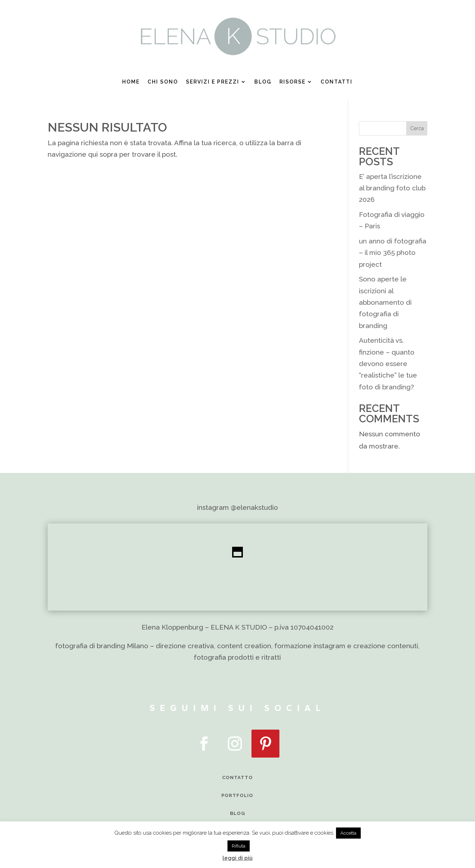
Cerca (417, 128)
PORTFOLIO (237, 795)
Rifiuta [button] (239, 846)
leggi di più (237, 858)
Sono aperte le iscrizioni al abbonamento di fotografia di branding (385, 302)
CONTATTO (237, 777)
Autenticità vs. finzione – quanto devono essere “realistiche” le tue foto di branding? (388, 363)
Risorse (292, 82)
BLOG (237, 813)
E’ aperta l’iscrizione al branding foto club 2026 (392, 188)
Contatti (337, 82)
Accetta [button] (348, 833)
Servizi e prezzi (213, 82)
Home (131, 82)
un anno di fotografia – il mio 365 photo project (393, 253)
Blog (263, 82)
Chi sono (163, 82)
